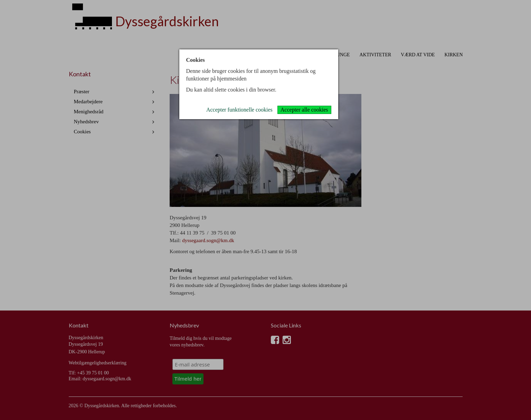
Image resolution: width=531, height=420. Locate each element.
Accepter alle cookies (304, 110)
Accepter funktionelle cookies (239, 110)
